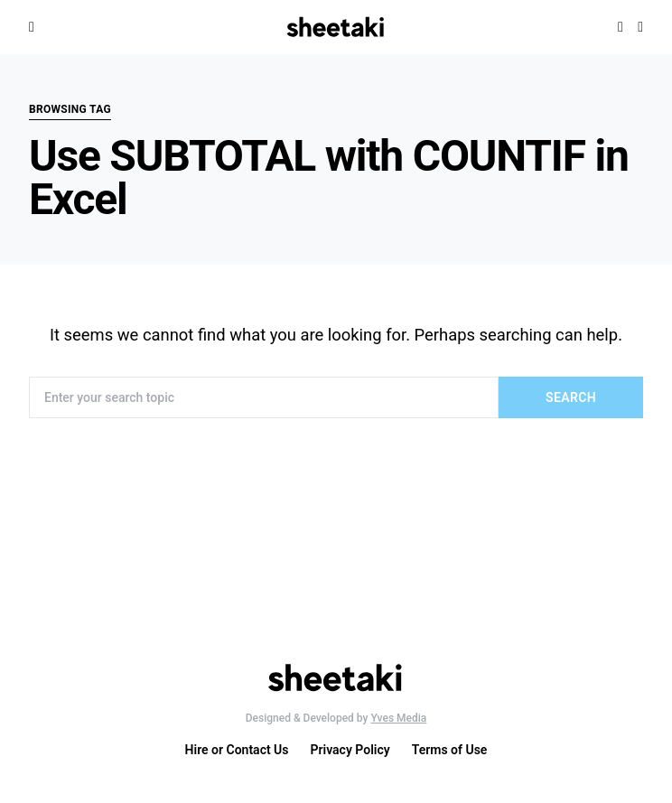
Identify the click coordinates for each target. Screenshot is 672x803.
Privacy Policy (350, 750)
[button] (640, 27)
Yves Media (398, 718)
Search (571, 397)
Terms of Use (450, 750)
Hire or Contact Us (237, 750)
